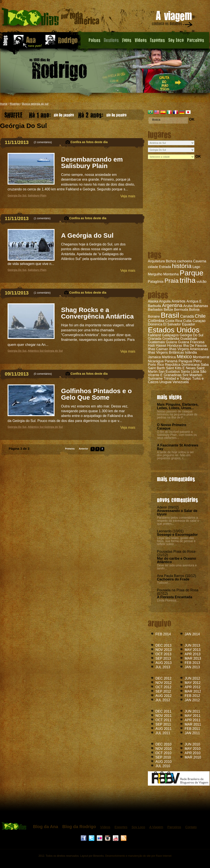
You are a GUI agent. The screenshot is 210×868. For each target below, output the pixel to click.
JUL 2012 (163, 700)
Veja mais (128, 196)
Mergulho (155, 274)
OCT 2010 (163, 753)
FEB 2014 (163, 634)
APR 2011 (193, 720)
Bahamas (201, 306)
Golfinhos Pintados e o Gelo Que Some (96, 394)
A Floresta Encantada (175, 597)
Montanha (171, 274)
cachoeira (185, 261)
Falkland (154, 335)
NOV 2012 (164, 683)
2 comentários (43, 142)
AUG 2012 (164, 696)
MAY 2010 (193, 749)
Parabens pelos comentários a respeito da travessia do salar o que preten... (178, 521)
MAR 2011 (193, 724)
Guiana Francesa (191, 342)
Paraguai (185, 361)
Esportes (157, 40)
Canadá (187, 316)
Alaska (153, 301)
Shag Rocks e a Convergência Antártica (97, 313)
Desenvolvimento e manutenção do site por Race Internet (138, 856)
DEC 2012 (163, 678)
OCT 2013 (163, 654)
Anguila (165, 301)
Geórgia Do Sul (191, 335)
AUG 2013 (164, 663)
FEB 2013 (192, 663)
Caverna (200, 261)
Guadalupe (189, 339)
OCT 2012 (163, 687)
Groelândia (171, 339)
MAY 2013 (193, 650)
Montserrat (201, 357)
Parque (192, 273)
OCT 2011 (163, 720)
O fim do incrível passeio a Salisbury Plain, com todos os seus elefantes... (177, 435)
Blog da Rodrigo (79, 827)
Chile (200, 316)
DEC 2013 (163, 645)
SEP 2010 (163, 757)
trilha (187, 280)
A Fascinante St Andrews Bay (178, 447)
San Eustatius (169, 372)
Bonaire (154, 316)
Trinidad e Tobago (177, 378)
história (182, 266)
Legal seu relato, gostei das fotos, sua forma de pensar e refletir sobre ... (176, 541)
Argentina (172, 305)
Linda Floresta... (168, 600)
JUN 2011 (192, 711)
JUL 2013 (163, 667)
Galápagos (170, 335)
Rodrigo (15, 104)
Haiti (151, 346)
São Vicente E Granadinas (177, 373)
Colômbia (156, 321)
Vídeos (105, 827)
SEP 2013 (163, 658)
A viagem (173, 20)
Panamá (171, 361)
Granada (155, 339)
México (184, 357)
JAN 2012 (192, 700)
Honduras (175, 346)
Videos (141, 40)
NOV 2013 (164, 650)
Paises (94, 40)
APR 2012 (193, 687)
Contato (191, 827)
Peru (197, 361)
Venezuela (181, 382)
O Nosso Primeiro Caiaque (172, 427)
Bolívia (194, 310)
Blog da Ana (45, 827)
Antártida (178, 301)
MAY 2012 (193, 683)
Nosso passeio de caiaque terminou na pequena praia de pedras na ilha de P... (177, 414)
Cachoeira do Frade (173, 579)
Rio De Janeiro (51, 114)
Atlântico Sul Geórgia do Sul (45, 351)
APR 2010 (193, 753)
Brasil (170, 315)
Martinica (169, 357)
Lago (196, 267)
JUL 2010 (163, 766)
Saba (205, 365)
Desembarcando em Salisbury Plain (92, 163)
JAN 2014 (192, 634)
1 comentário (42, 218)
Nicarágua (156, 361)
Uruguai (165, 382)
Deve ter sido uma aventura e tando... (177, 567)
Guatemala (156, 342)
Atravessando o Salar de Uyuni (177, 512)
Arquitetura (156, 261)
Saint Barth (156, 368)
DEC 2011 (163, 711)
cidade (153, 267)
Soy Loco (176, 40)
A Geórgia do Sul (87, 235)
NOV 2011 (164, 716)
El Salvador (172, 324)
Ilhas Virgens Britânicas (166, 352)
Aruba (188, 306)
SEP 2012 (163, 691)
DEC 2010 (163, 744)
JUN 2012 (192, 678)
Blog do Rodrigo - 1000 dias (51, 18)
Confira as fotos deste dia (89, 142)
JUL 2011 (163, 733)
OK (192, 119)
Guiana (171, 342)
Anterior (83, 449)
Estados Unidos (174, 330)
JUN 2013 (192, 645)
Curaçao (199, 321)
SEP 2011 (163, 724)
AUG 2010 (164, 762)
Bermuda (181, 310)
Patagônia (156, 282)
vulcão (202, 282)
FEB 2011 (192, 729)
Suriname (155, 378)
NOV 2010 (164, 749)
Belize (168, 310)
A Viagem (156, 827)
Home (4, 104)
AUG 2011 (164, 729)
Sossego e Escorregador (177, 535)
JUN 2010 (192, 744)
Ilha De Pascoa (195, 346)
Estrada (165, 267)
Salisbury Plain (37, 196)
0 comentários (43, 374)
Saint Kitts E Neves (181, 368)
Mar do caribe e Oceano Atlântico (177, 560)
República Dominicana (182, 365)
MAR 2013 (193, 658)
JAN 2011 (192, 733)
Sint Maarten (192, 375)
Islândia (191, 352)
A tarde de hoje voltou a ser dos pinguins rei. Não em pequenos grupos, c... (175, 455)
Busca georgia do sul (35, 104)
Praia (172, 281)
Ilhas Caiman (158, 349)
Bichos (171, 261)
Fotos (127, 40)
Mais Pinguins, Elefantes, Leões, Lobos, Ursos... (178, 406)
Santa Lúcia (190, 372)
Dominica (155, 324)
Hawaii (161, 346)
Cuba (187, 321)
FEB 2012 (192, 696)
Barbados (155, 310)
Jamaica (154, 357)
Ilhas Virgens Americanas (189, 349)
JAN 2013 (192, 667)
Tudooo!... (164, 583)
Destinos (111, 40)
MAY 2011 (193, 716)
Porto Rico (156, 365)
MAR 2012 (193, 691)
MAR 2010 (193, 757)
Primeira (70, 449)
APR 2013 (193, 654)
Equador (188, 324)
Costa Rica (174, 321)
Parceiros (196, 40)
